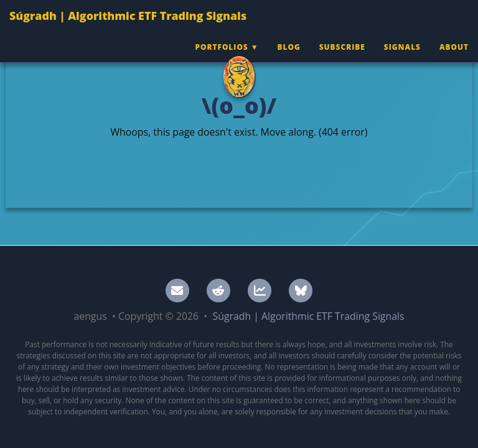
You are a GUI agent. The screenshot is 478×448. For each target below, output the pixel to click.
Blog (289, 59)
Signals (402, 59)
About (454, 59)
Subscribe (342, 59)
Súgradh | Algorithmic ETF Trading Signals (128, 28)
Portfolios (221, 59)
